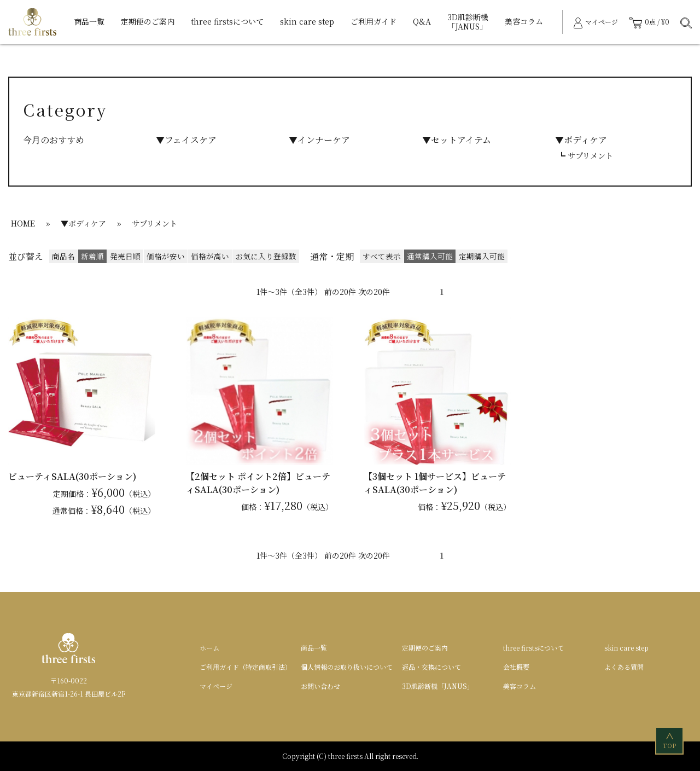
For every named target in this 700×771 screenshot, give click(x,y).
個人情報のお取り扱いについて (347, 667)
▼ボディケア (581, 140)
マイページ (216, 686)
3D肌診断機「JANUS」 (468, 22)
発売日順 (125, 256)
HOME (23, 223)
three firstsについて (227, 21)
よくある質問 (624, 667)
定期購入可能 (482, 256)
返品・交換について (431, 667)
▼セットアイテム (457, 140)
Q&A (422, 21)
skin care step (307, 21)
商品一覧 (89, 21)
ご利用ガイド (374, 21)
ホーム (209, 648)
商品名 (63, 256)
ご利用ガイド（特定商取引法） (246, 667)
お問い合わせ (320, 686)
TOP (670, 740)
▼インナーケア (319, 140)
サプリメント (154, 223)
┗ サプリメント (585, 155)
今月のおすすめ (54, 140)
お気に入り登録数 (266, 256)
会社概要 (516, 667)
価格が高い (210, 256)
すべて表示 (382, 256)
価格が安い (166, 256)
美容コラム (524, 21)
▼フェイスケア (186, 140)
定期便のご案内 (148, 21)
